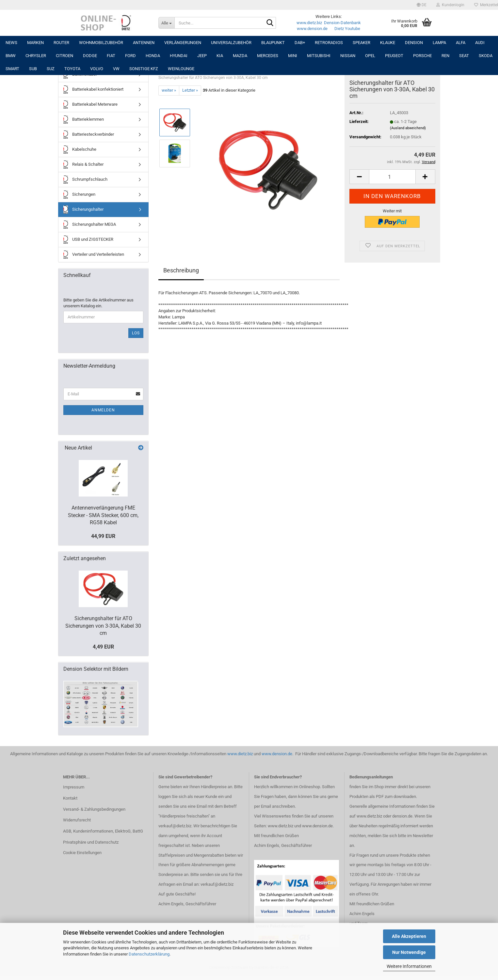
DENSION (414, 43)
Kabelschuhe (80, 150)
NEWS (11, 43)
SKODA (486, 56)
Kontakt (70, 798)
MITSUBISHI (319, 56)
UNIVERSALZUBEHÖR (231, 43)
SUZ (51, 69)
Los (136, 333)
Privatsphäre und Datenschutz (91, 842)
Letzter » (190, 90)
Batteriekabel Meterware (90, 105)
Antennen (144, 43)
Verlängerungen (183, 43)
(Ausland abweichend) (408, 128)
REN (445, 56)
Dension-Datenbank (342, 23)
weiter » (169, 90)
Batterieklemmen (84, 120)
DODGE (90, 56)
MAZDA (240, 56)
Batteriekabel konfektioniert (93, 90)
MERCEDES (268, 56)
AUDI (480, 43)
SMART (12, 69)
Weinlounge (181, 69)
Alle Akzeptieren (409, 936)
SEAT (464, 56)
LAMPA (439, 43)
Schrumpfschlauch (85, 180)
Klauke (388, 43)
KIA (220, 56)
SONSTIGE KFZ (144, 69)
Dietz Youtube (347, 29)
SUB (33, 69)
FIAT (111, 56)
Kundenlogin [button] (450, 5)
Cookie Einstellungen (82, 853)
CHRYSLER (36, 56)
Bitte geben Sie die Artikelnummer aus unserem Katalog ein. (98, 303)
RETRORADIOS (329, 43)
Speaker (361, 43)
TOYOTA (72, 69)
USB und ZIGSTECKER (88, 240)
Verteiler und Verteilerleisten (94, 255)
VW (116, 69)
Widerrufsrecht (77, 820)
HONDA (153, 56)
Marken (35, 43)
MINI (293, 56)
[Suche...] (166, 23)
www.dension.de (312, 29)
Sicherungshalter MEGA (90, 225)
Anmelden (103, 410)
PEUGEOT (394, 56)
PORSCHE (422, 56)
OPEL (370, 56)
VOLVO (97, 69)
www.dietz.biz (309, 23)
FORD (130, 56)
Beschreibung (181, 270)
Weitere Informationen (409, 966)
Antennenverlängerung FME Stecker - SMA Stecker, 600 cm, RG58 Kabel (103, 515)
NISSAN (348, 56)
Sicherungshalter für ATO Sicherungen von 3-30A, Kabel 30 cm (103, 626)
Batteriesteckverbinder (89, 135)
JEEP (202, 56)
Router (61, 43)
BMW (11, 56)
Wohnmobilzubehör (101, 43)
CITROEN (64, 56)
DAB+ (300, 43)
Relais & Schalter (83, 165)
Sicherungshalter (83, 210)
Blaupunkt (273, 43)
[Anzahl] (392, 177)
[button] (422, 5)
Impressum (74, 787)
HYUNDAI (179, 56)
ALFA (461, 43)
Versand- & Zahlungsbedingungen (94, 809)
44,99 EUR (103, 536)
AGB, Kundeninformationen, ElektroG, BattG (103, 831)
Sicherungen (79, 195)
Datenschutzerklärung (149, 954)
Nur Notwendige (409, 952)
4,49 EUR (103, 647)
